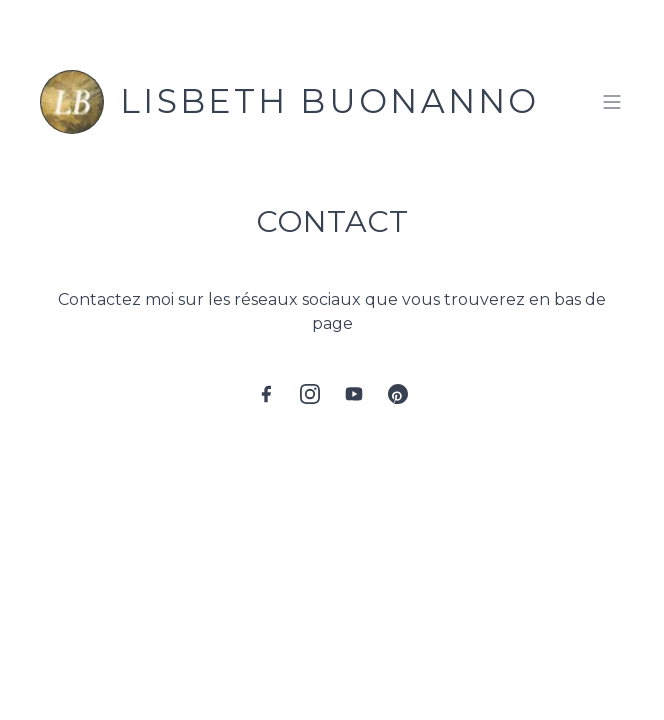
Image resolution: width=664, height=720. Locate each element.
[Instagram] (310, 394)
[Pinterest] (398, 394)
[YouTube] (354, 394)
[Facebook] (266, 394)
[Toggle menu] (612, 102)
